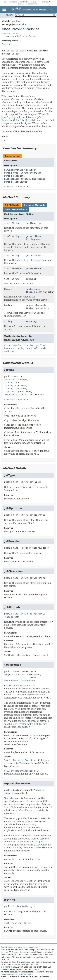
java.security (19, 24)
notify (21, 348)
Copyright (5, 967)
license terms (33, 4)
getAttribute (34, 236)
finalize (28, 345)
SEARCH (10, 15)
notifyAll (33, 348)
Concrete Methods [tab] (16, 209)
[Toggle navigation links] (4, 10)
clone (7, 345)
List (7, 179)
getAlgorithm (34, 223)
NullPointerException (17, 451)
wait (44, 348)
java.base (16, 21)
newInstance (33, 289)
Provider (7, 44)
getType (30, 279)
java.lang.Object (10, 34)
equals (17, 345)
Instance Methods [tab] (35, 205)
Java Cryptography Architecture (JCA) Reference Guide (28, 845)
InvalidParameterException (20, 760)
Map (34, 179)
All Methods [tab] (12, 205)
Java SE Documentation (15, 952)
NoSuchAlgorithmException (19, 681)
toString (31, 321)
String (8, 173)
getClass (41, 345)
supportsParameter (37, 305)
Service (9, 170)
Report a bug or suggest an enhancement (20, 947)
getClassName (34, 256)
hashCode (9, 348)
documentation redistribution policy (17, 974)
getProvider (33, 269)
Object (16, 54)
